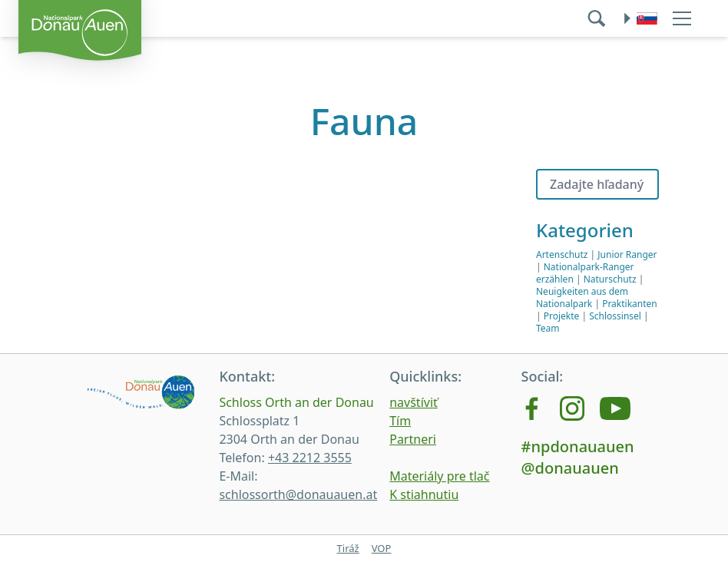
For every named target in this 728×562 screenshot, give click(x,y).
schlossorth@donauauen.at (298, 494)
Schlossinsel (615, 316)
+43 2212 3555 (310, 458)
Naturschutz (610, 279)
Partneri (413, 439)
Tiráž (348, 548)
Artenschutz (562, 255)
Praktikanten (630, 304)
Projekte (562, 316)
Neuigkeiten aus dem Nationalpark (582, 298)
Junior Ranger (627, 255)
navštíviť (414, 402)
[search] (598, 18)
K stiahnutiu (424, 494)
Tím (400, 421)
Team (548, 328)
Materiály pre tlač (439, 476)
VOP (382, 548)
